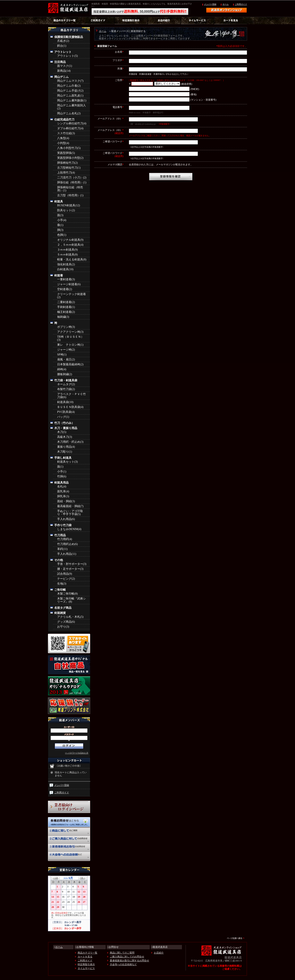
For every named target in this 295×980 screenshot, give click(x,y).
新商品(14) (64, 71)
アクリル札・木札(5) (70, 617)
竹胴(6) (62, 476)
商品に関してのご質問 (122, 953)
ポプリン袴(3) (66, 327)
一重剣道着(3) (66, 279)
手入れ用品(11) (67, 554)
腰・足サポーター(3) (70, 569)
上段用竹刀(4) (66, 173)
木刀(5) (62, 432)
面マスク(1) (65, 66)
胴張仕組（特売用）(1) (72, 182)
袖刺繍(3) (63, 317)
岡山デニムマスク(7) (70, 81)
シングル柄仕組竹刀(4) (72, 123)
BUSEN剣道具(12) (69, 205)
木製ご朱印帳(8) (67, 594)
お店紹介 (159, 953)
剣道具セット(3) (67, 462)
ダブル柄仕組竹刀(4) (70, 128)
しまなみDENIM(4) (69, 529)
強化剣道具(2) (66, 264)
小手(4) (62, 220)
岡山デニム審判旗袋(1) (72, 100)
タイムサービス (86, 968)
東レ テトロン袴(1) (70, 345)
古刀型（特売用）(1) (70, 195)
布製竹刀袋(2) (66, 389)
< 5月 (56, 878)
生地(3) (62, 584)
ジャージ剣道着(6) (69, 284)
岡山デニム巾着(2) (69, 86)
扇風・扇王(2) (66, 359)
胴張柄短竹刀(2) (67, 163)
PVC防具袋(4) (66, 412)
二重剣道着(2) (66, 302)
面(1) (60, 467)
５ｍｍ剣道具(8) (67, 255)
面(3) (60, 215)
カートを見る (85, 957)
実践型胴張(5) (66, 153)
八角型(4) (63, 138)
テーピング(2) (66, 579)
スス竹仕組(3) (66, 133)
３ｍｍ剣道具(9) (67, 250)
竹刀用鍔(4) (65, 539)
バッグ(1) (63, 417)
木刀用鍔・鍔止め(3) (70, 442)
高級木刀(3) (65, 437)
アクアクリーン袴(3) (70, 332)
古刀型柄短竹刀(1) (69, 168)
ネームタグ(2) (66, 384)
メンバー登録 (210, 4)
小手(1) (62, 472)
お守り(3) (63, 627)
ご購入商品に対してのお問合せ (127, 957)
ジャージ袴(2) (66, 350)
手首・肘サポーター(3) (72, 564)
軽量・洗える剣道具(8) (72, 259)
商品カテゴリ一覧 (87, 953)
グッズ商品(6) (66, 622)
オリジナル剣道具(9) (70, 240)
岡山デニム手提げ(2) (70, 91)
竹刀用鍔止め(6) (67, 544)
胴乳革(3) (63, 496)
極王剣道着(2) (66, 312)
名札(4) (62, 487)
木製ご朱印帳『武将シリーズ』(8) (71, 600)
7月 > (82, 878)
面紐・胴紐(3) (66, 501)
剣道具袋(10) (65, 402)
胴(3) (60, 230)
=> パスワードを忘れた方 (77, 753)
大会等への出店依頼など (123, 964)
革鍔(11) (62, 549)
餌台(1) (62, 46)
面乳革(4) (63, 491)
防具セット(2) (66, 210)
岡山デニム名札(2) (69, 113)
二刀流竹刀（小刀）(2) (72, 178)
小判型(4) (63, 143)
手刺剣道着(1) (66, 307)
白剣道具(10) (65, 269)
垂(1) (60, 225)
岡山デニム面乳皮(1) (70, 96)
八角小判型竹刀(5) (69, 148)
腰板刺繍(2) (65, 374)
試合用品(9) (65, 574)
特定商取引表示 (86, 964)
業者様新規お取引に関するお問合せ (129, 961)
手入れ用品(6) (66, 519)
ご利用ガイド (241, 4)
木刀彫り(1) (65, 452)
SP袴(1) (62, 355)
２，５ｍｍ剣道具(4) (70, 245)
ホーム (226, 4)
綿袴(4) (62, 369)
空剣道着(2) (65, 289)
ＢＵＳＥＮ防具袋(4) (70, 407)
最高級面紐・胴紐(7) (70, 506)
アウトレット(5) (67, 56)
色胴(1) (62, 235)
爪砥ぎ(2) (63, 41)
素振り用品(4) (66, 447)
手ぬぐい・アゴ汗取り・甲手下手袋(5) (70, 513)
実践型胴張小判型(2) (70, 158)
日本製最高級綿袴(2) (70, 364)
